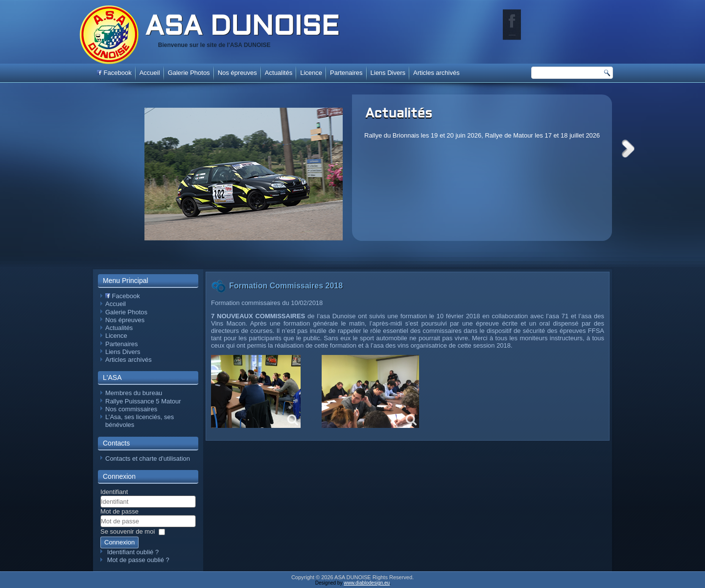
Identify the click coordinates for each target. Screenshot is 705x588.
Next (628, 149)
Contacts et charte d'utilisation (148, 459)
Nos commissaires (131, 409)
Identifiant (114, 492)
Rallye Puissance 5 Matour (143, 401)
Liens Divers (388, 73)
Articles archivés (436, 73)
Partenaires (346, 73)
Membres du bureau (134, 393)
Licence (311, 73)
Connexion (119, 542)
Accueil (150, 73)
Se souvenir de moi (128, 531)
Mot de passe (119, 511)
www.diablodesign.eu (367, 583)
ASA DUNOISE (242, 28)
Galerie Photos (189, 73)
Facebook (114, 73)
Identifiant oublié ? (133, 552)
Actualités (399, 114)
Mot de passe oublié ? (138, 560)
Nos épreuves (237, 73)
